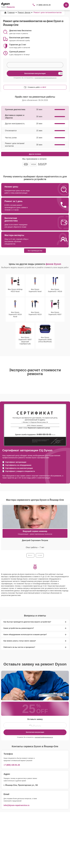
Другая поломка (35, 154)
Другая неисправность (15, 124)
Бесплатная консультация (35, 732)
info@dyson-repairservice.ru (17, 805)
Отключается (11, 131)
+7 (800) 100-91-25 (43, 5)
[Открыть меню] (66, 5)
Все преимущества (35, 251)
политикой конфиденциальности (46, 78)
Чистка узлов (11, 138)
